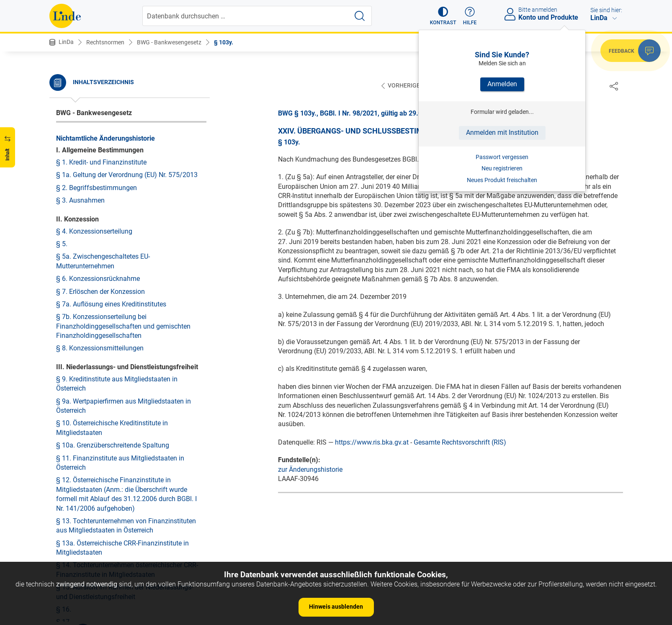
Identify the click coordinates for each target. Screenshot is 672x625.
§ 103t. (67, 200)
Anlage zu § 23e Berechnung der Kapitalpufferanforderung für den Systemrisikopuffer (105, 450)
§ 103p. (67, 149)
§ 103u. (67, 213)
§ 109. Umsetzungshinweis (96, 366)
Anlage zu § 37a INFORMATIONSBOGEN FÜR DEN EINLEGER (130, 543)
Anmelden (502, 84)
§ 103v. (67, 226)
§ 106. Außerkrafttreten (90, 328)
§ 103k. (67, 86)
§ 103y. (224, 42)
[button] (443, 16)
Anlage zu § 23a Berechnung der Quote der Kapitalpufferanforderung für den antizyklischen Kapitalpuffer (127, 419)
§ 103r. (66, 175)
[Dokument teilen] (614, 86)
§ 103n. (67, 124)
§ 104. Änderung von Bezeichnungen (110, 302)
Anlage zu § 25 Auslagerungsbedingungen (119, 526)
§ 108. (66, 353)
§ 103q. (67, 162)
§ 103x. (67, 251)
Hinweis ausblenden (336, 607)
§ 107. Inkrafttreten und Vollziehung (109, 340)
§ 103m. (68, 111)
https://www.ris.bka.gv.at (372, 443)
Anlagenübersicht (82, 396)
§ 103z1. (69, 289)
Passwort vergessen (502, 157)
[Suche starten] (360, 16)
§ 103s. (67, 188)
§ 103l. (66, 99)
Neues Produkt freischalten (502, 180)
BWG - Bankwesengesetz (169, 42)
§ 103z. (67, 276)
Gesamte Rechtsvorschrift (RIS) (460, 443)
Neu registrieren (502, 168)
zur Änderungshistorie (310, 470)
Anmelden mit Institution (502, 132)
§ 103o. (67, 137)
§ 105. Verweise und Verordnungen (108, 315)
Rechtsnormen (105, 42)
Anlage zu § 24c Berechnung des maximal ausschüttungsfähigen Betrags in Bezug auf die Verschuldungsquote (126, 504)
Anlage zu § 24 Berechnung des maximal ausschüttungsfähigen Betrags (117, 477)
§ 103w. (68, 238)
